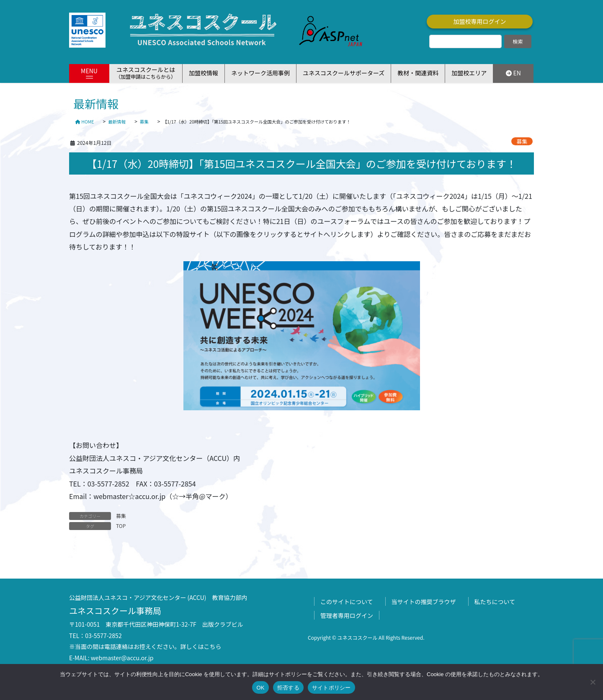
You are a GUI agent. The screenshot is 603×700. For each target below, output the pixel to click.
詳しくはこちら (201, 646)
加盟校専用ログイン (480, 21)
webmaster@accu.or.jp (122, 658)
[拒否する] (593, 682)
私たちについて (495, 602)
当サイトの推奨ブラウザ (424, 602)
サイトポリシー (331, 688)
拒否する (288, 688)
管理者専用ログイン (347, 615)
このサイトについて (347, 602)
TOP (121, 526)
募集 (522, 141)
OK (260, 688)
